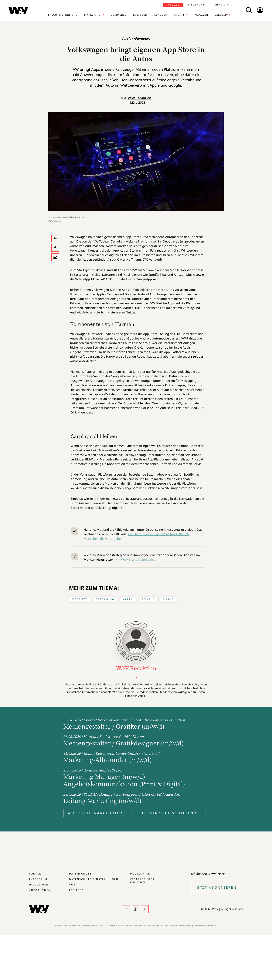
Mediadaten (140, 874)
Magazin (202, 15)
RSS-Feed (76, 890)
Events (180, 15)
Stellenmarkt (198, 5)
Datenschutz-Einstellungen (94, 879)
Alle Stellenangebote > (96, 813)
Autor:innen (40, 890)
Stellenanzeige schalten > (166, 813)
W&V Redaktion (140, 98)
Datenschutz (80, 874)
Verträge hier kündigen (142, 881)
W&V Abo (174, 5)
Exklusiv (221, 15)
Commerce (119, 15)
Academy (161, 15)
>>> (117, 560)
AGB (72, 885)
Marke (168, 599)
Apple (128, 599)
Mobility (80, 599)
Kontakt (36, 874)
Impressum (38, 879)
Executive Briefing (63, 15)
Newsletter (223, 5)
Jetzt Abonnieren (216, 887)
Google (148, 599)
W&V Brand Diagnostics (138, 560)
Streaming (105, 599)
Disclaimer (39, 885)
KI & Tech (140, 15)
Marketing (92, 15)
